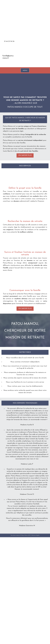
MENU (25, 70)
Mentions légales (35, 535)
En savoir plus (25, 155)
